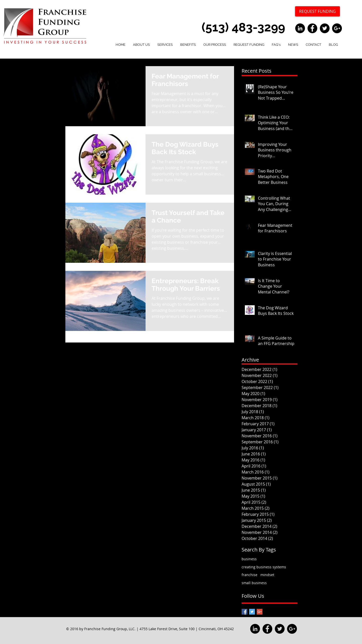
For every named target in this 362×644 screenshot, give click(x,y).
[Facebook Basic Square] (244, 612)
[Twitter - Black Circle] (325, 28)
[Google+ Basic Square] (260, 612)
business (249, 559)
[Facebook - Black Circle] (312, 28)
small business (254, 583)
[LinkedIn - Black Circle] (300, 28)
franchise (250, 575)
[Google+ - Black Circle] (337, 28)
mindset (267, 575)
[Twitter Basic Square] (252, 612)
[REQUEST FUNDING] (318, 11)
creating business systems (264, 567)
